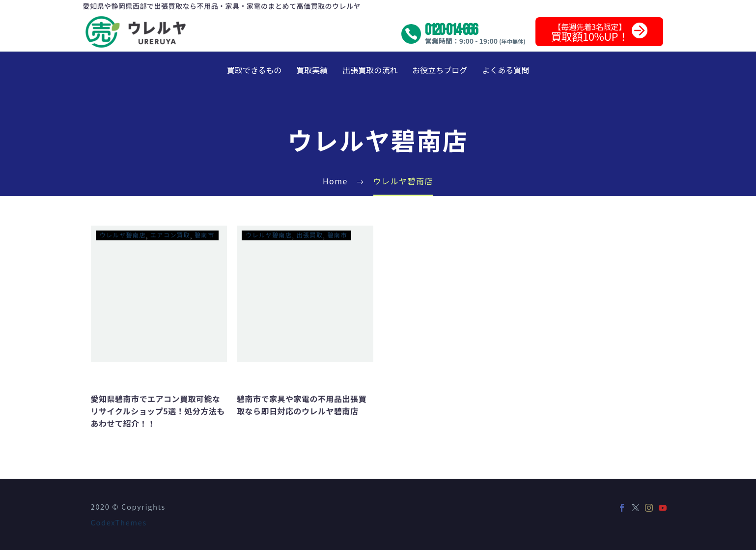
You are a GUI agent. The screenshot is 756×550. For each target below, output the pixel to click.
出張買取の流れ (370, 70)
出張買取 (310, 235)
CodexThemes (119, 522)
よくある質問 (505, 70)
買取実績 (312, 70)
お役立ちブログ (440, 70)
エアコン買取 (170, 235)
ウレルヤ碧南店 (123, 235)
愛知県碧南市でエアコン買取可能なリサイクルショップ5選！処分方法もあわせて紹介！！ (158, 411)
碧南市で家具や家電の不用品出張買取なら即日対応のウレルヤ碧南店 (302, 405)
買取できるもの (254, 70)
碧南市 (205, 235)
